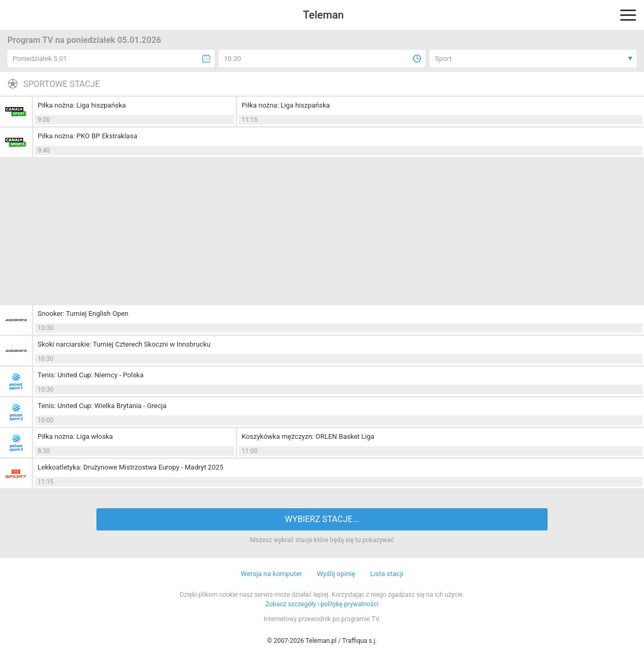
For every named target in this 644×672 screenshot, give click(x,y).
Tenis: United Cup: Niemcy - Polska (91, 375)
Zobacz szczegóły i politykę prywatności (322, 604)
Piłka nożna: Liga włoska (75, 436)
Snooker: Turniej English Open (83, 313)
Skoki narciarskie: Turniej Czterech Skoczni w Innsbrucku (124, 344)
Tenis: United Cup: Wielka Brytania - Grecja (102, 406)
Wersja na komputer (272, 574)
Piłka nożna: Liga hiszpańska (82, 105)
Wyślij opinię (336, 574)
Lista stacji (387, 574)
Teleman (323, 15)
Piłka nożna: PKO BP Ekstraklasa (87, 136)
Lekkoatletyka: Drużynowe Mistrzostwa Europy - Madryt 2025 (131, 467)
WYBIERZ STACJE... (322, 519)
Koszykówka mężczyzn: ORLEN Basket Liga (308, 436)
